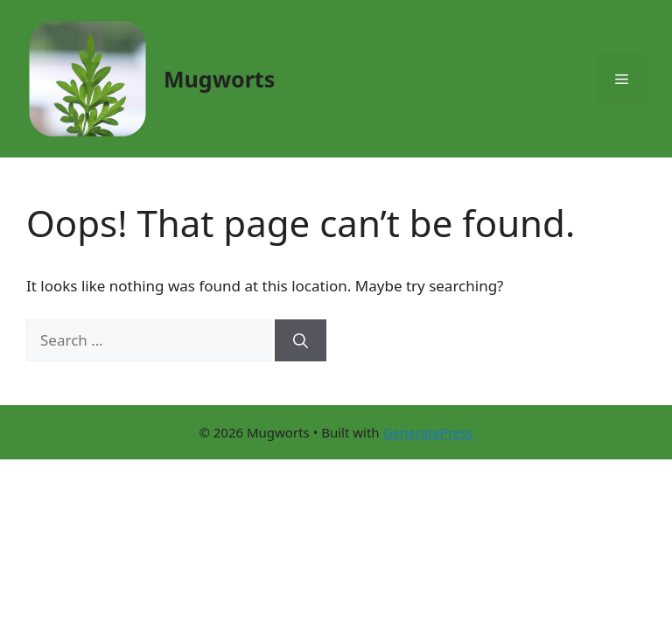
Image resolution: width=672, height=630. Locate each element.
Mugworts (219, 79)
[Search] (301, 340)
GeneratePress (428, 432)
